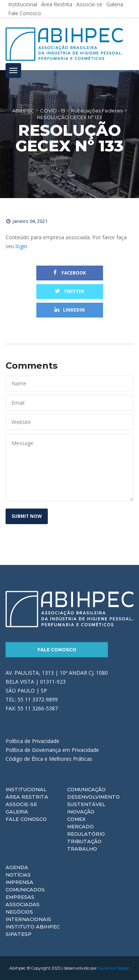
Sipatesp (19, 934)
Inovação (81, 812)
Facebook (70, 273)
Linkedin (70, 310)
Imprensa (19, 882)
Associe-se (21, 804)
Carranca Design (114, 968)
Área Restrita (27, 797)
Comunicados (25, 889)
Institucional (26, 789)
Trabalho (82, 849)
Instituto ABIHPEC (33, 927)
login (21, 246)
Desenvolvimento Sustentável (93, 800)
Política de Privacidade (32, 741)
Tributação (84, 841)
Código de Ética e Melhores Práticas (49, 759)
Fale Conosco (25, 13)
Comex (76, 819)
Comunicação (86, 789)
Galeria (17, 812)
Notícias (18, 875)
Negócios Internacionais (28, 915)
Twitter (69, 291)
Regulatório (86, 834)
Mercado (80, 826)
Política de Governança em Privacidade (52, 750)
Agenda (17, 867)
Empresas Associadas (23, 901)
